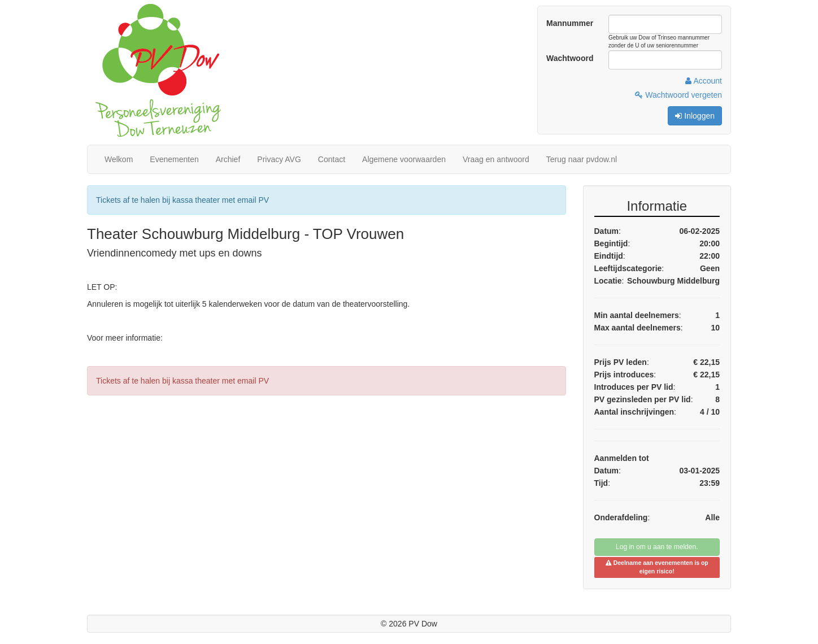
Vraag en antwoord (496, 159)
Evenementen (174, 159)
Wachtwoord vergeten (678, 95)
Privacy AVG (279, 159)
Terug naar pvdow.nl (582, 159)
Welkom (119, 159)
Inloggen (695, 116)
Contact (332, 159)
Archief (228, 159)
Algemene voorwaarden (404, 159)
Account (704, 81)
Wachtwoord (570, 58)
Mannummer (570, 23)
